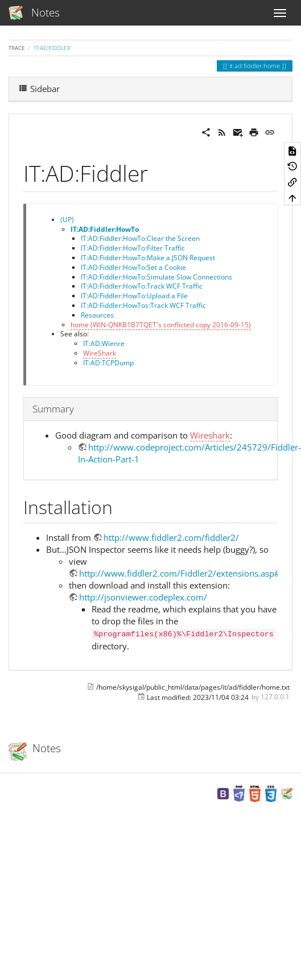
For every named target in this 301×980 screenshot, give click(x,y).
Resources (97, 315)
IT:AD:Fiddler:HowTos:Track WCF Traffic (143, 305)
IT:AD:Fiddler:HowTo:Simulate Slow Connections (156, 277)
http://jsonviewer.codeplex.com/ (143, 597)
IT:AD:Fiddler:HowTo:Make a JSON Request (148, 258)
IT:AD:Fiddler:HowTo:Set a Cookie (133, 267)
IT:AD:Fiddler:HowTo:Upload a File (134, 296)
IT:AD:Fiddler (52, 48)
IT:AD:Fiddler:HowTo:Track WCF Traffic (142, 286)
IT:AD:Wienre (104, 343)
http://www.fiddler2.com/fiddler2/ (171, 537)
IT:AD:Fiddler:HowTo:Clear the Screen (140, 238)
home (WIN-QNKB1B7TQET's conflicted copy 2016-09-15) (161, 325)
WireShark (100, 353)
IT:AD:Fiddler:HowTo (105, 229)
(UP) (67, 220)
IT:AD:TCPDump (108, 363)
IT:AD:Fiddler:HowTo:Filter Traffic (133, 248)
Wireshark (210, 435)
